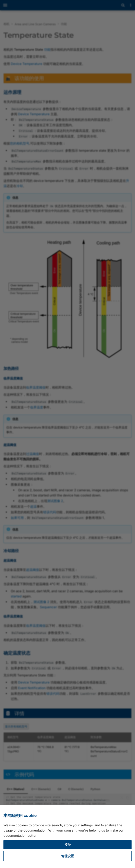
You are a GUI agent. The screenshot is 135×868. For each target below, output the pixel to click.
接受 (67, 845)
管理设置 (67, 856)
